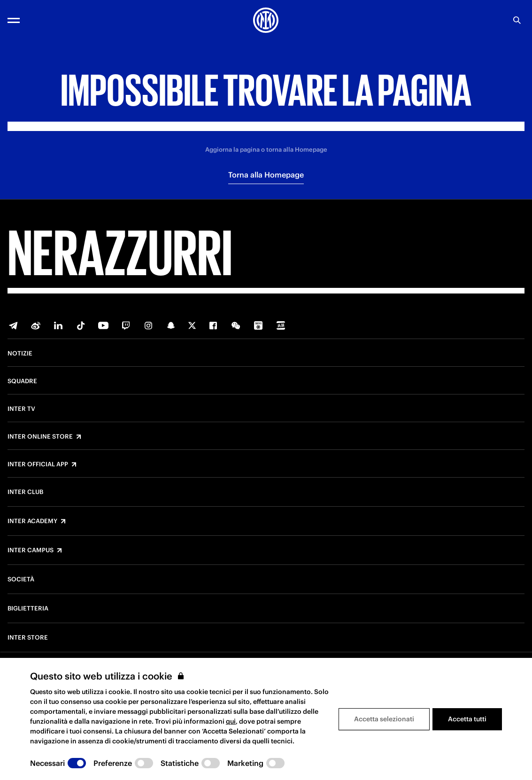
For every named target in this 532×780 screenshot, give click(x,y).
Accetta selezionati (384, 719)
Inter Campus (31, 550)
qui (231, 721)
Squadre (22, 381)
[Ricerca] (517, 20)
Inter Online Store (40, 437)
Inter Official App (38, 464)
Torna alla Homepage (266, 175)
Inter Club (25, 492)
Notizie (20, 354)
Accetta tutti (467, 719)
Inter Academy (32, 521)
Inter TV (21, 409)
